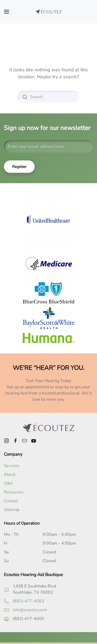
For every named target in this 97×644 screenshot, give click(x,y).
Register (19, 167)
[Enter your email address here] (48, 146)
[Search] (49, 97)
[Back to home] (49, 12)
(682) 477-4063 (29, 601)
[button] (6, 12)
